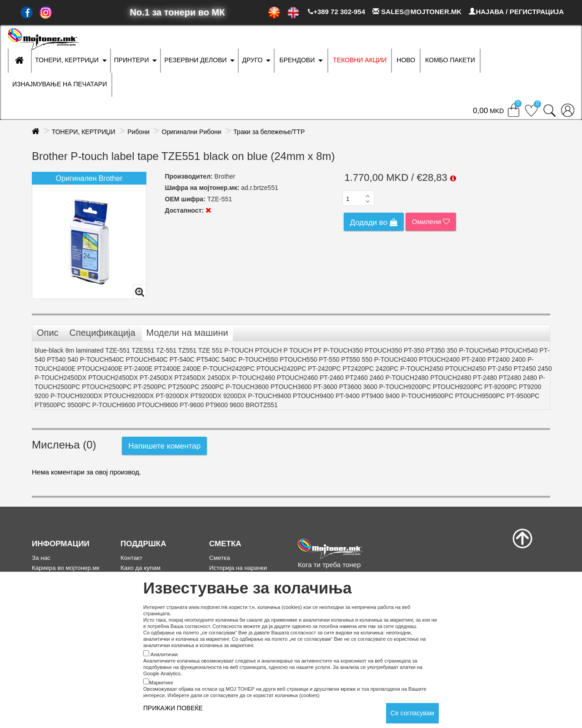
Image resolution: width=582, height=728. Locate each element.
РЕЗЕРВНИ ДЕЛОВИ (195, 60)
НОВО (406, 60)
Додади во (374, 222)
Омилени (431, 222)
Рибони (138, 132)
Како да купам (140, 568)
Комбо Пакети (450, 60)
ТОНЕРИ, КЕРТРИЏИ (67, 60)
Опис (48, 333)
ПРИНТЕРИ (132, 60)
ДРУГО (252, 60)
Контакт (131, 558)
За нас (41, 558)
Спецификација (102, 333)
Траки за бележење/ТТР (269, 132)
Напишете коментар (164, 446)
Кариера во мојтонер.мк (66, 568)
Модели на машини (187, 333)
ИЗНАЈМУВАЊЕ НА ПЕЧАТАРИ (60, 84)
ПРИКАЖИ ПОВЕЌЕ (173, 708)
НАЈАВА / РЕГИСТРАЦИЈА (516, 12)
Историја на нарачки (238, 568)
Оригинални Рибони (192, 132)
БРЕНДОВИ (297, 60)
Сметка (220, 558)
